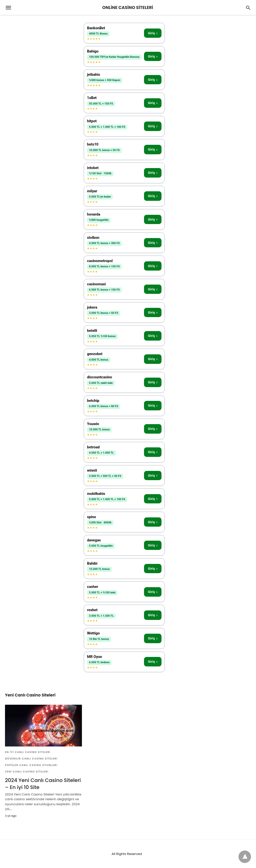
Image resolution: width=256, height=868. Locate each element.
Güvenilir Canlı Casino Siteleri (31, 759)
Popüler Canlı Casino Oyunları (31, 765)
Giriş (153, 33)
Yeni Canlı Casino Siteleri (27, 772)
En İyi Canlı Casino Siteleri (28, 752)
